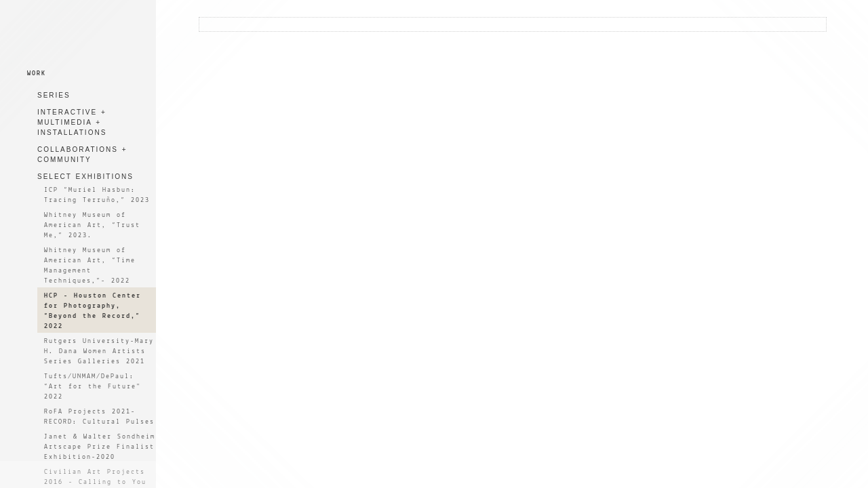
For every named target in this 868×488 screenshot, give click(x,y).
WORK (37, 74)
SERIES (54, 95)
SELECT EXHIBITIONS (85, 177)
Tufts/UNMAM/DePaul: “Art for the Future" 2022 (93, 387)
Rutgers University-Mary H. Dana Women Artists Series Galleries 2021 (99, 351)
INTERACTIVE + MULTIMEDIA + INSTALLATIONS (72, 122)
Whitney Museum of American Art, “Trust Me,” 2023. (92, 225)
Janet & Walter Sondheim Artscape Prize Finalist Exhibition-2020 (100, 447)
